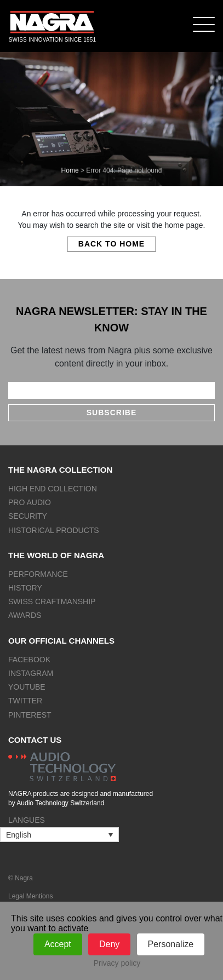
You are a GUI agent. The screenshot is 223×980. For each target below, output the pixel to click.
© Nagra (21, 878)
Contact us (35, 740)
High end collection (53, 489)
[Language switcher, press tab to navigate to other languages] (59, 835)
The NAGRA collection (60, 470)
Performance (38, 574)
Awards (25, 615)
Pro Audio (30, 502)
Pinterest (30, 715)
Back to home (112, 244)
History (25, 588)
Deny (109, 944)
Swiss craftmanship (52, 601)
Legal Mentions (30, 896)
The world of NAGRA (56, 555)
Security (28, 516)
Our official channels (61, 641)
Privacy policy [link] (117, 963)
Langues (27, 820)
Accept (58, 944)
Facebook (29, 660)
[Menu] (204, 24)
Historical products (54, 530)
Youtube (27, 687)
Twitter (25, 701)
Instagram (31, 673)
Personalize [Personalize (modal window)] (171, 944)
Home (70, 170)
